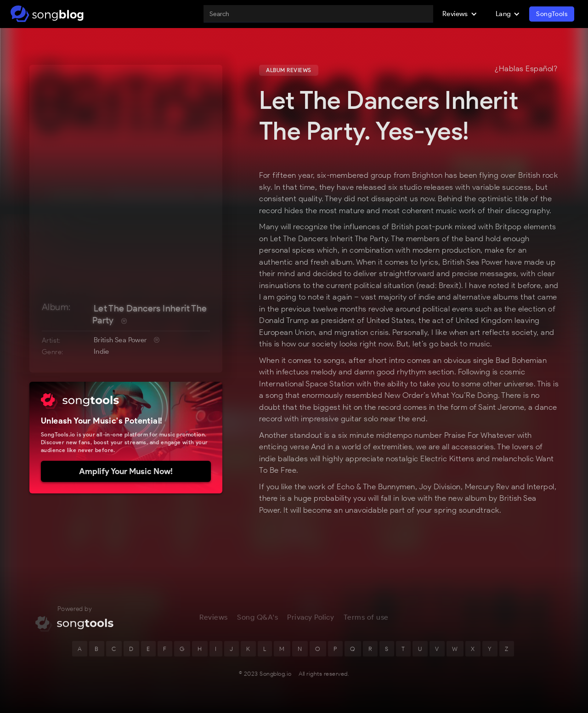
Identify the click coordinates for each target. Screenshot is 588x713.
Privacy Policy (311, 622)
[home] (47, 14)
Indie (102, 351)
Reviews (214, 622)
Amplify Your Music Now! (126, 471)
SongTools (552, 14)
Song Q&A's (257, 622)
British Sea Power (120, 340)
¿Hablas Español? (526, 69)
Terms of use (366, 622)
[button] (460, 14)
